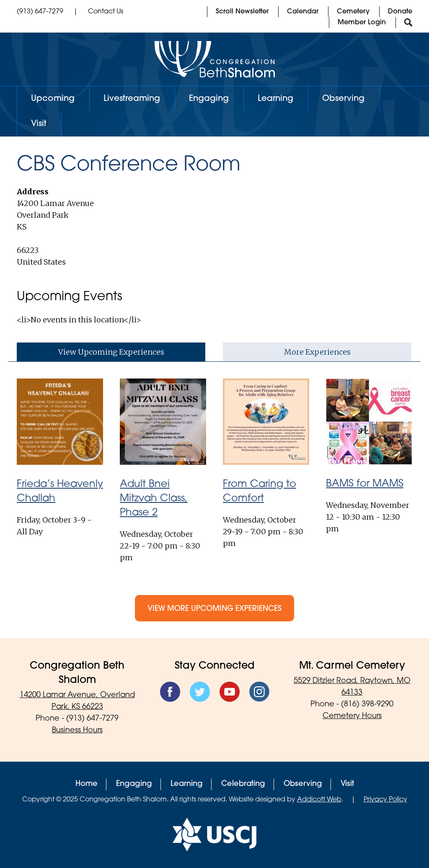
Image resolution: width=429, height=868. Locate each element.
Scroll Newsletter (242, 12)
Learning (275, 99)
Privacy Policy (385, 800)
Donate (400, 12)
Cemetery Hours (352, 716)
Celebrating (243, 784)
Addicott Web (319, 800)
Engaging (209, 99)
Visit (39, 124)
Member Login (362, 23)
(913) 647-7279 (40, 12)
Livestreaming (132, 99)
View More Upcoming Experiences (214, 609)
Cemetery (353, 12)
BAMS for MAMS (365, 484)
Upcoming (53, 99)
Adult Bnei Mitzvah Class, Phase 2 (154, 499)
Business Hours (77, 730)
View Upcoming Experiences (111, 352)
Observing (343, 99)
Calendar (303, 12)
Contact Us (106, 12)
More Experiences (317, 352)
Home (87, 784)
